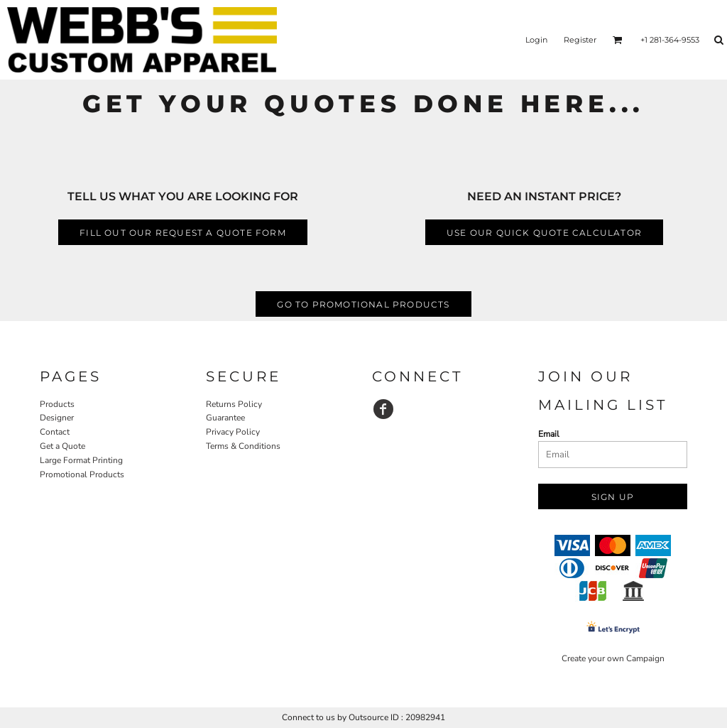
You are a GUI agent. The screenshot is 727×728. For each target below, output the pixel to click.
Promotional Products (82, 474)
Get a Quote (62, 446)
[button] (618, 40)
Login (536, 40)
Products (57, 404)
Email (549, 434)
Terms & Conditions (243, 446)
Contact (55, 432)
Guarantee (225, 418)
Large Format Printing (81, 460)
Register (580, 40)
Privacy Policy (233, 432)
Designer (57, 418)
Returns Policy (234, 404)
